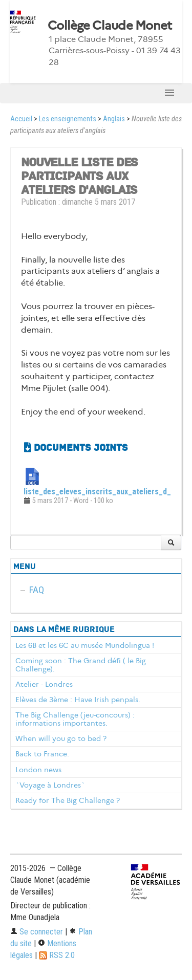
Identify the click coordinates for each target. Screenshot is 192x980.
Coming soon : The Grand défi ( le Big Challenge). (81, 665)
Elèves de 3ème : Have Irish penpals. (78, 700)
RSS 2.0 (57, 955)
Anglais (114, 119)
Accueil (21, 119)
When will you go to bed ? (61, 738)
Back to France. (42, 754)
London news (38, 770)
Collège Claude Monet (110, 26)
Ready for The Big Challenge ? (68, 800)
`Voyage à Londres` (50, 785)
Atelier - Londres (44, 684)
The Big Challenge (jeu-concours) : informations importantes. (75, 719)
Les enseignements (68, 119)
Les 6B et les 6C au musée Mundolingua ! (85, 645)
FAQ (37, 590)
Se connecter (37, 932)
